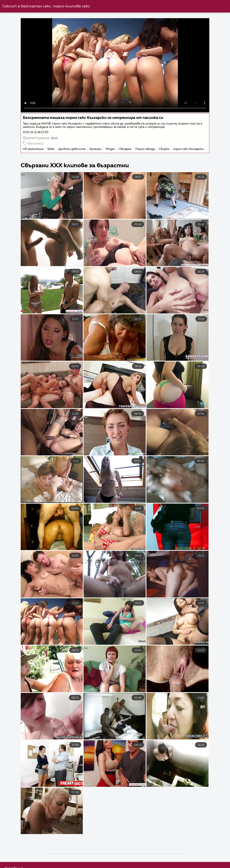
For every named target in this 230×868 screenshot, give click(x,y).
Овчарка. (125, 149)
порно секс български (188, 149)
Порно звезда (145, 149)
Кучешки (96, 149)
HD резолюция (33, 149)
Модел (110, 149)
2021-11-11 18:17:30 (36, 132)
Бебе (51, 149)
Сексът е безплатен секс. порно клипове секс (46, 6)
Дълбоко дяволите (72, 149)
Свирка (164, 149)
